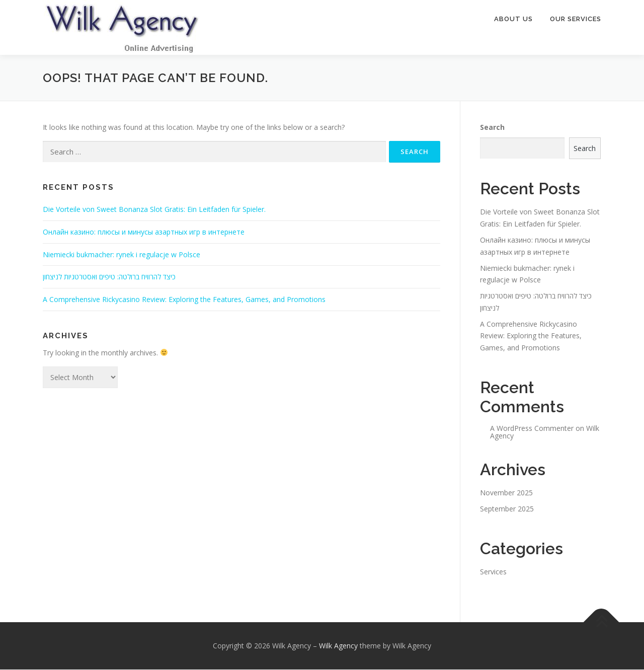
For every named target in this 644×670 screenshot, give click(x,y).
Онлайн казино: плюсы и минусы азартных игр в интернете (144, 232)
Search (492, 128)
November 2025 (506, 493)
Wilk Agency (338, 646)
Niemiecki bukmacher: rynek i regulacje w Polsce (122, 255)
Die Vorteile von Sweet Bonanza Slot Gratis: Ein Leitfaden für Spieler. (154, 210)
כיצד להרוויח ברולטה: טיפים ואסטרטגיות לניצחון (109, 277)
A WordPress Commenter (532, 429)
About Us (513, 19)
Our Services (576, 19)
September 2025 (507, 509)
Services (493, 572)
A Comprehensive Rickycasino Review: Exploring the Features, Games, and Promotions (184, 300)
